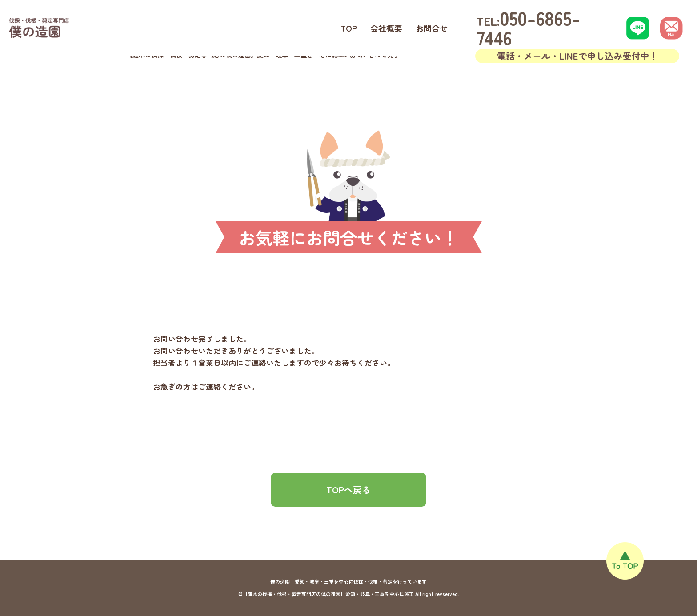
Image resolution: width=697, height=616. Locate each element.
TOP (349, 28)
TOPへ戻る (348, 490)
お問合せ (432, 28)
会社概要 (386, 28)
